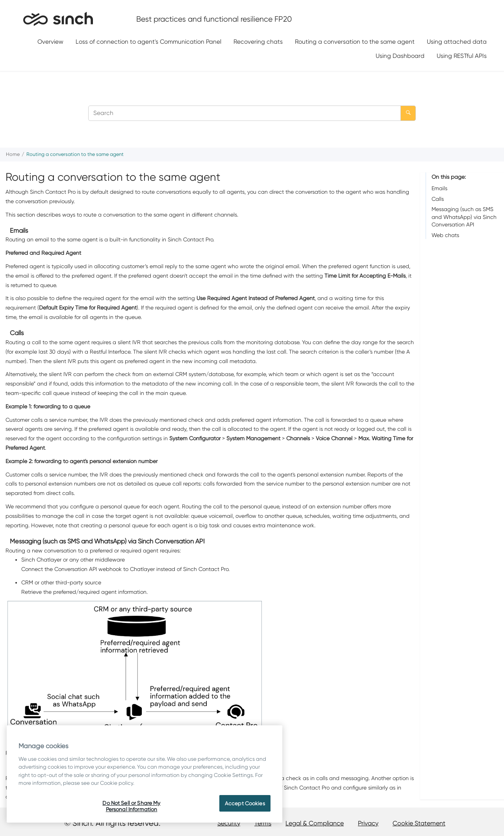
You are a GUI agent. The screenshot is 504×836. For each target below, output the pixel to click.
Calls (438, 199)
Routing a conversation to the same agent (355, 42)
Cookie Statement (419, 823)
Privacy (368, 823)
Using (400, 56)
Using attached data (457, 42)
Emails (439, 188)
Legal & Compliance (315, 823)
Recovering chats (258, 42)
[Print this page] (498, 156)
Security (229, 823)
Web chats (445, 235)
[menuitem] (51, 42)
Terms (263, 823)
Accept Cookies (245, 803)
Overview (50, 42)
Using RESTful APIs (462, 56)
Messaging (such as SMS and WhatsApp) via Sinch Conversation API (464, 217)
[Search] (408, 113)
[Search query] (252, 113)
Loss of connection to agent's (148, 42)
